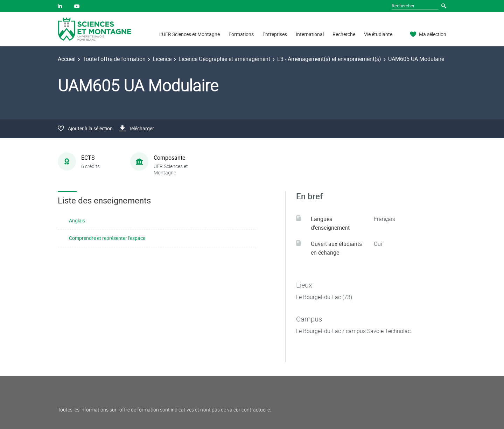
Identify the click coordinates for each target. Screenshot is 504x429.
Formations (241, 34)
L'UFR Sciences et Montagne (190, 34)
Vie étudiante (378, 34)
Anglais (77, 220)
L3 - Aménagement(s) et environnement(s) (329, 59)
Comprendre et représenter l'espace (107, 238)
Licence (162, 59)
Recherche (344, 34)
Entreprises (275, 34)
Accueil (67, 59)
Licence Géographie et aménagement (224, 59)
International (310, 34)
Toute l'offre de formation (114, 59)
